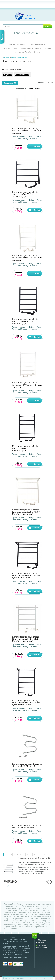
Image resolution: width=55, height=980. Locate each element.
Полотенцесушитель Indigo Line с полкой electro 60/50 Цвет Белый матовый (26, 512)
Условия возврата (41, 941)
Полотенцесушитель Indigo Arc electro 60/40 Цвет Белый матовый (27, 258)
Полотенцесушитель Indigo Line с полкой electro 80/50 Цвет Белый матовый (26, 639)
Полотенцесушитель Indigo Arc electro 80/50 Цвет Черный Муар (26, 448)
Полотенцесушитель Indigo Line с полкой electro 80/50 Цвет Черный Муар (26, 703)
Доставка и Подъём (24, 52)
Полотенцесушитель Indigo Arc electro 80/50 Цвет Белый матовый (27, 385)
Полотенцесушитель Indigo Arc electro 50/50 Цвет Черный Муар (26, 194)
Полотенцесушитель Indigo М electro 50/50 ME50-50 (27, 826)
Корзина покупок (11, 48)
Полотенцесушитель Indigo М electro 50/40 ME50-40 (27, 765)
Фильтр (2, 37)
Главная (12, 45)
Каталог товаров (26, 48)
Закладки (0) (22, 45)
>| (48, 855)
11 (38, 855)
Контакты (47, 48)
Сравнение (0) (10, 83)
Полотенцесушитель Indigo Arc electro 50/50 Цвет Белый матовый (27, 131)
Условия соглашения (41, 947)
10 (34, 855)
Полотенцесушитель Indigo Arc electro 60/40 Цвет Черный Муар (26, 321)
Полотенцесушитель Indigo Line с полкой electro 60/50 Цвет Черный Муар (26, 576)
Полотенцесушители (19, 57)
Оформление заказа (38, 45)
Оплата (38, 48)
